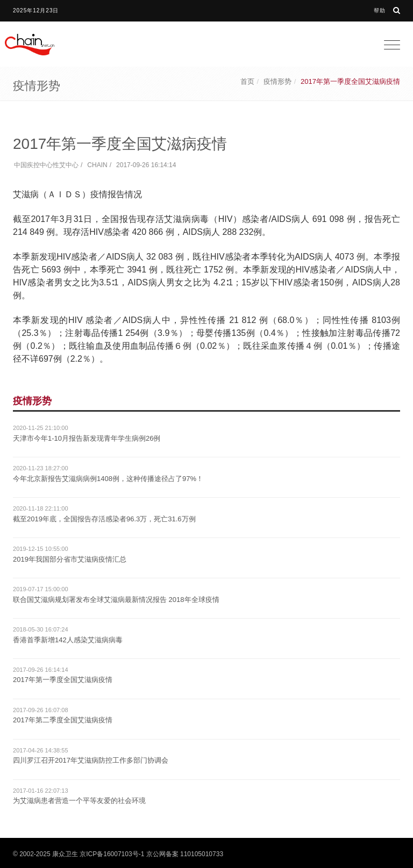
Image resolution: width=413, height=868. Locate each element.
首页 (247, 81)
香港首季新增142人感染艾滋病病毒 (68, 640)
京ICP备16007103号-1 (112, 854)
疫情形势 (277, 81)
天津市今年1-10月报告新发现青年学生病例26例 (87, 438)
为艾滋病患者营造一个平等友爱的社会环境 (79, 801)
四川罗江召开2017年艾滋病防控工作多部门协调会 (91, 760)
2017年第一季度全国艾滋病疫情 (63, 680)
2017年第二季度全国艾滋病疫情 (63, 720)
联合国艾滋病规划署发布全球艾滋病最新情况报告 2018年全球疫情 (116, 600)
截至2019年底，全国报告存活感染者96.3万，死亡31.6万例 (104, 519)
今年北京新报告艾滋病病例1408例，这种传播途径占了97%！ (108, 479)
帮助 (380, 10)
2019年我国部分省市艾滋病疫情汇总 (70, 559)
